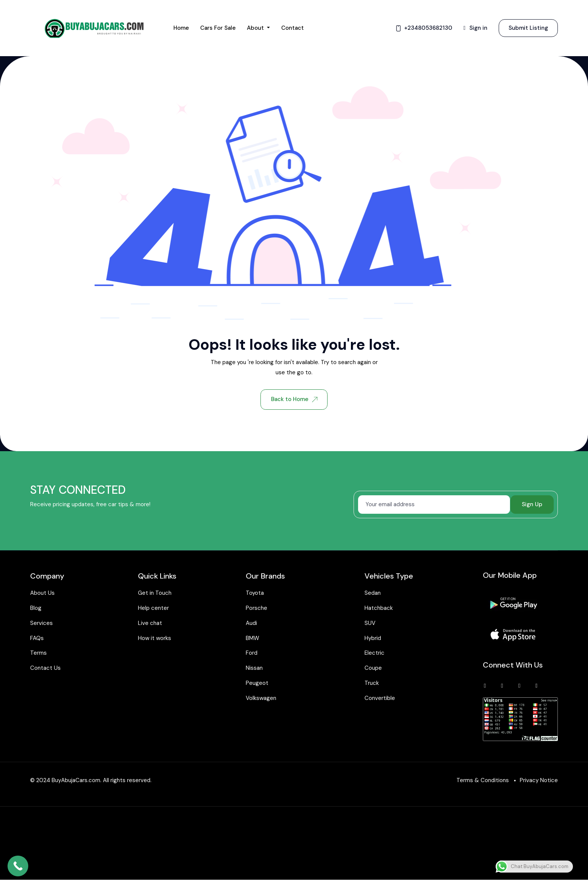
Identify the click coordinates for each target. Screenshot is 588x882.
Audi (251, 624)
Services (41, 624)
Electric (374, 654)
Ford (252, 654)
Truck (372, 684)
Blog (36, 609)
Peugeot (257, 684)
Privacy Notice (539, 782)
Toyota (255, 594)
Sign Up (532, 505)
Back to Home (294, 400)
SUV (370, 624)
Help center (153, 609)
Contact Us (45, 669)
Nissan (254, 669)
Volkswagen (261, 699)
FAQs (37, 639)
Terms (38, 654)
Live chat (150, 624)
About (256, 28)
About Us (42, 594)
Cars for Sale (218, 28)
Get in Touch (155, 594)
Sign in (475, 28)
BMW (253, 639)
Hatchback (379, 609)
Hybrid (373, 639)
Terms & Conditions (483, 782)
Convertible (380, 699)
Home (181, 28)
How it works (155, 639)
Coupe (373, 669)
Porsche (256, 609)
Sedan (373, 594)
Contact (292, 28)
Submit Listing (528, 28)
